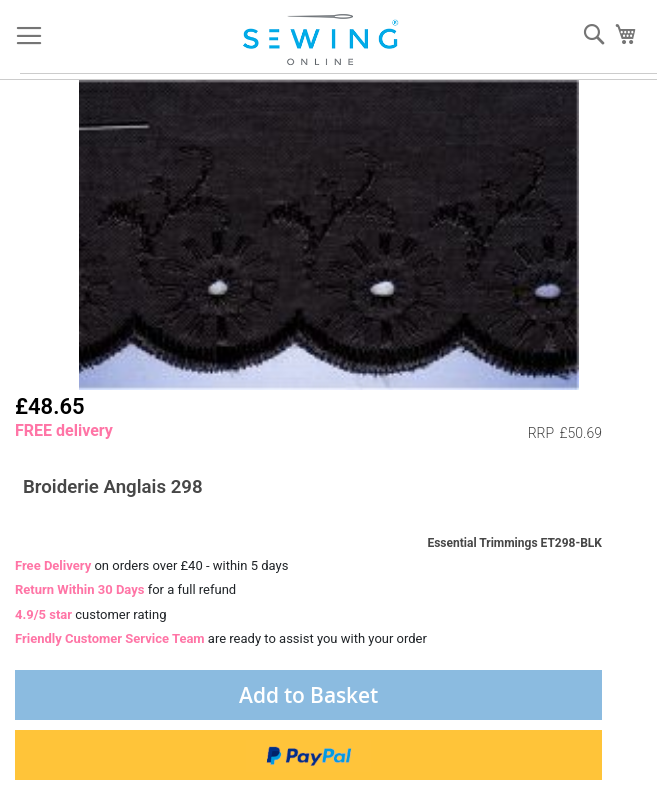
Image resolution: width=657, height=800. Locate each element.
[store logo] (322, 40)
